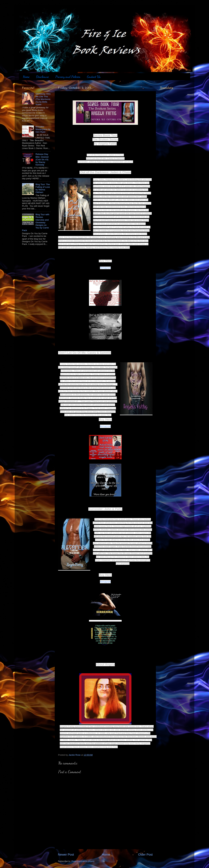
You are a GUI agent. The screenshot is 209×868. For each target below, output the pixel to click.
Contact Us (94, 77)
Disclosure (42, 77)
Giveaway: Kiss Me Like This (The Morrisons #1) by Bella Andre (43, 99)
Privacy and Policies (68, 77)
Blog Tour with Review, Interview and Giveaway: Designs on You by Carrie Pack (36, 222)
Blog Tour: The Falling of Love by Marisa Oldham (43, 188)
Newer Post (66, 855)
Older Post (145, 855)
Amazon (105, 268)
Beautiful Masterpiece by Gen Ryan (43, 129)
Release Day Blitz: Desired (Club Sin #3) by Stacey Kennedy (42, 159)
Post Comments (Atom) (83, 861)
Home (26, 77)
